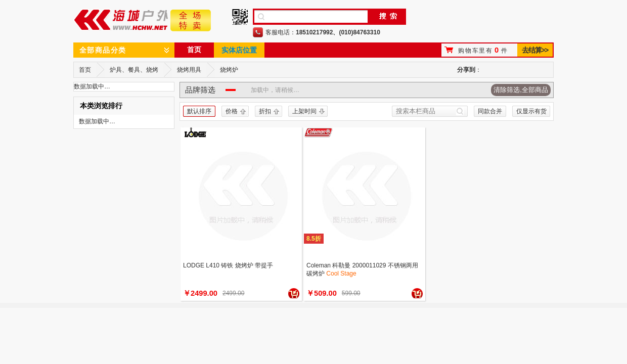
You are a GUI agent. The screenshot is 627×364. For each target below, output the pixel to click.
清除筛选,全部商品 (521, 90)
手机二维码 (240, 17)
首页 (194, 50)
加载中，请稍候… (275, 90)
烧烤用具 (189, 70)
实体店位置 (239, 50)
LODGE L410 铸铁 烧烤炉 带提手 (228, 265)
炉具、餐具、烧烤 (134, 70)
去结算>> (535, 50)
